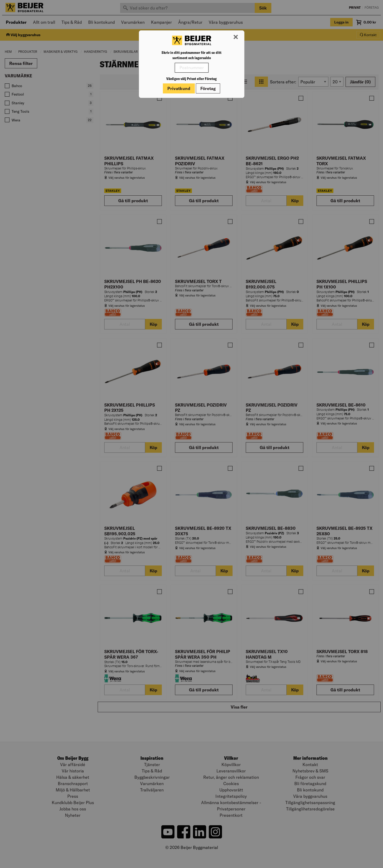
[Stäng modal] (236, 37)
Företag (208, 88)
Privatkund (179, 88)
